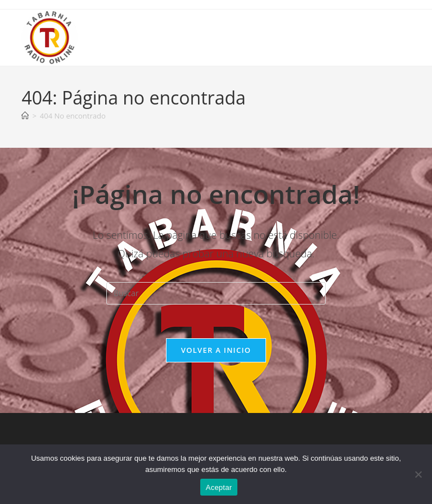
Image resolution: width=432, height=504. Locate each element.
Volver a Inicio (216, 350)
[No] (418, 474)
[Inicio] (25, 116)
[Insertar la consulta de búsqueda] (216, 293)
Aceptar (219, 487)
